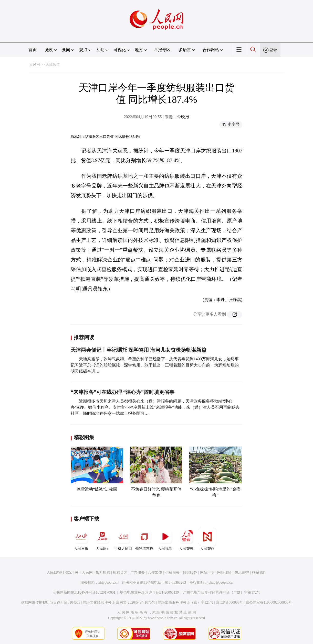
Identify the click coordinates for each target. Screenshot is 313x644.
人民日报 (81, 539)
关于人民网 (84, 573)
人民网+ (102, 539)
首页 (33, 50)
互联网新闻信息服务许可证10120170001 (84, 592)
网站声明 (207, 573)
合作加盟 (155, 573)
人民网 (35, 65)
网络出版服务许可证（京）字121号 (186, 602)
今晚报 (183, 117)
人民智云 (186, 539)
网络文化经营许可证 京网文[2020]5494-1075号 (119, 602)
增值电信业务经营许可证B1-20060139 (149, 592)
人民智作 (207, 539)
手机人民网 (123, 539)
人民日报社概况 (59, 573)
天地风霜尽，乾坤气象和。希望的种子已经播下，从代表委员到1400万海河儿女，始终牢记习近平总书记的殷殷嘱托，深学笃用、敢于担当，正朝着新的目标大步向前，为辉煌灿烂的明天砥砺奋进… (155, 365)
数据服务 (190, 573)
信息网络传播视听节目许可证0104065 (51, 602)
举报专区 (162, 50)
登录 (273, 50)
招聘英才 (120, 573)
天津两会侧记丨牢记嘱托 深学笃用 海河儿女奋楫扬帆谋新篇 (139, 350)
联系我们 (259, 573)
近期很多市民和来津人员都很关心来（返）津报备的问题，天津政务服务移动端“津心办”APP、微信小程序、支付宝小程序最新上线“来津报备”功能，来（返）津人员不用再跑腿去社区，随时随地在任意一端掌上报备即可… (155, 407)
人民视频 (165, 539)
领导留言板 (144, 539)
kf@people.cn (108, 582)
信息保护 (242, 573)
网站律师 (224, 573)
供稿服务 (172, 573)
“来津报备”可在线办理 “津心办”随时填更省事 (123, 392)
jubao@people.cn (220, 582)
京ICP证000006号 (229, 602)
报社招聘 (103, 573)
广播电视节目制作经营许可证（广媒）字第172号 (222, 592)
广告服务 (138, 573)
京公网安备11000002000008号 (269, 602)
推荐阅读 (84, 337)
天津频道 (53, 65)
